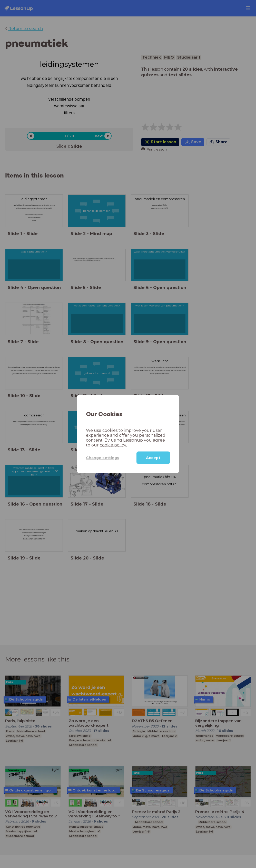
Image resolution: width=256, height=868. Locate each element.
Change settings (103, 458)
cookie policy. (113, 445)
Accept (153, 458)
